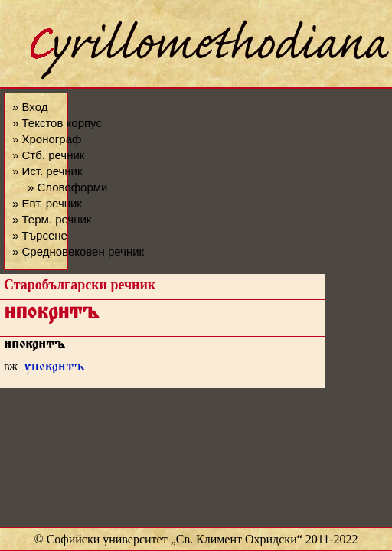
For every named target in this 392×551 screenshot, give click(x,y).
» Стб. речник (48, 155)
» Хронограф (47, 139)
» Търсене (40, 235)
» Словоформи (67, 187)
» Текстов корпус (57, 123)
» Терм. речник (52, 219)
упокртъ (55, 368)
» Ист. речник (47, 171)
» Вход (30, 107)
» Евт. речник (47, 203)
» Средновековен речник (78, 251)
